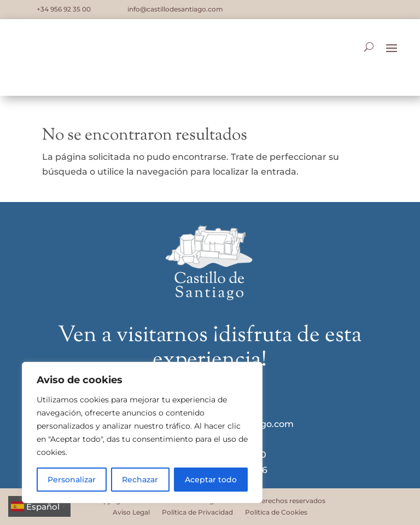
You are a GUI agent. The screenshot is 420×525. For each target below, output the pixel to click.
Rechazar (140, 480)
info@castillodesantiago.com (175, 9)
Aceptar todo (211, 480)
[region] (142, 432)
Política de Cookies (276, 512)
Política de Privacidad (197, 512)
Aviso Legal (131, 512)
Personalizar (72, 480)
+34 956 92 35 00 (64, 9)
